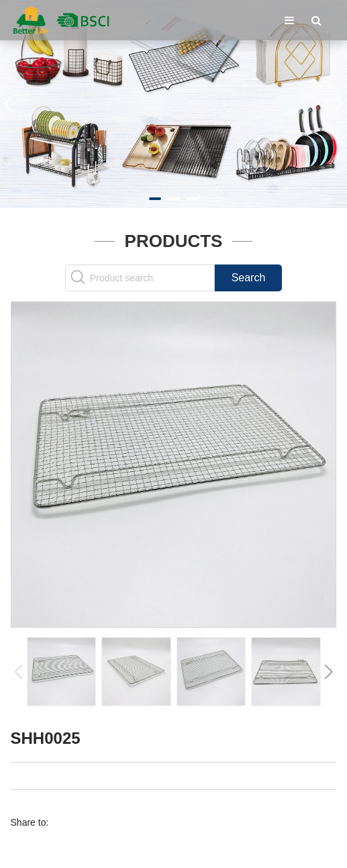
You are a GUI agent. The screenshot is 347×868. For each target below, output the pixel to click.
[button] (155, 199)
